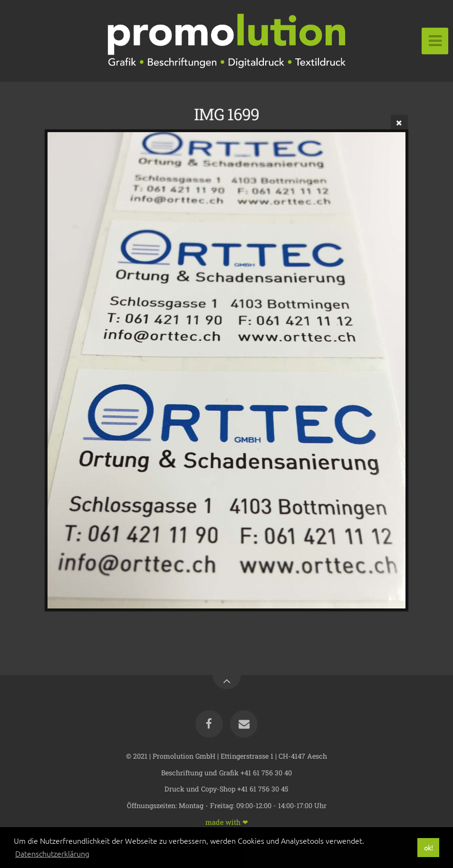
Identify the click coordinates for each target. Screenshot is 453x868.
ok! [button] (429, 848)
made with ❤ (227, 822)
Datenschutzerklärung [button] (52, 853)
